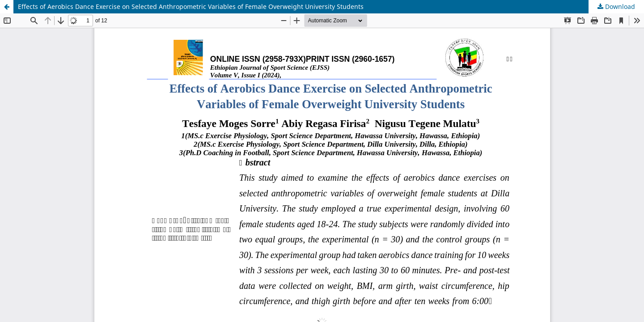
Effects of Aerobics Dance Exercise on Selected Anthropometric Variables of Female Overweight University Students (191, 6)
